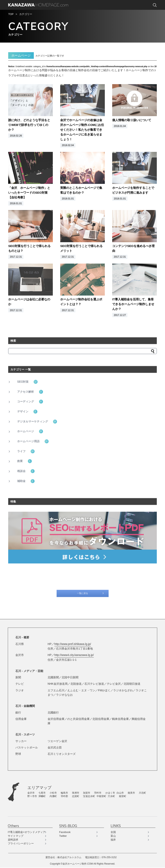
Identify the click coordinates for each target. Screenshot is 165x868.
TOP (11, 14)
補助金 (26, 482)
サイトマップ (16, 835)
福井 (113, 838)
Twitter (63, 835)
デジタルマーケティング (37, 423)
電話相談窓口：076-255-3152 (101, 856)
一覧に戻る (83, 595)
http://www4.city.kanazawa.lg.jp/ (74, 654)
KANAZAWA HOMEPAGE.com (38, 5)
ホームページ (30, 433)
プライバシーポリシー (21, 842)
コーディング (30, 403)
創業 (24, 462)
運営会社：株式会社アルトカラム (63, 856)
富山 (113, 835)
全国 (113, 831)
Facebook (65, 831)
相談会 (26, 472)
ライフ (26, 452)
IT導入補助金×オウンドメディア (27, 831)
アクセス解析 (30, 393)
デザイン (27, 413)
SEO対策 (27, 383)
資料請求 (13, 838)
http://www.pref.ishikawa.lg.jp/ (73, 643)
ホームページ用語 (33, 442)
